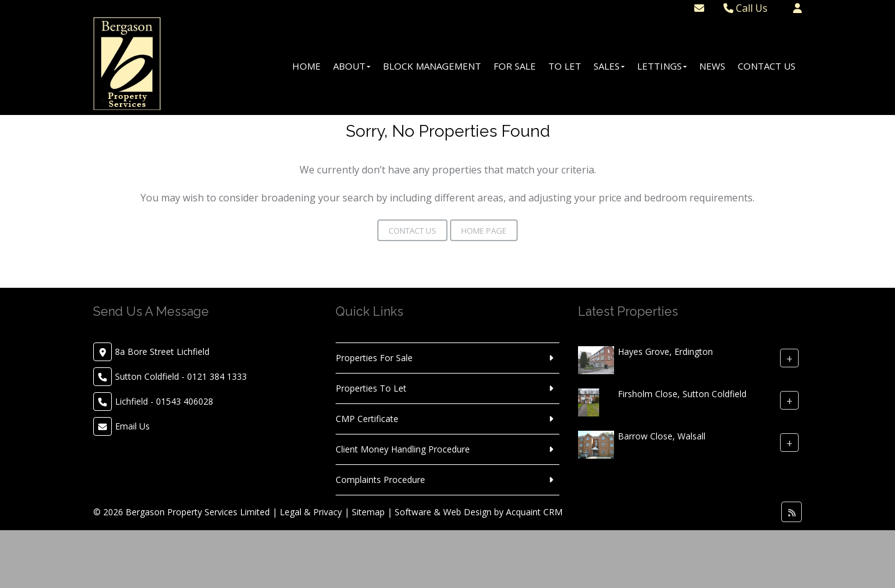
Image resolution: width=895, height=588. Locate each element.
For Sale (515, 66)
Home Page (484, 231)
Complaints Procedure (380, 480)
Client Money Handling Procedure (403, 449)
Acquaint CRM (534, 512)
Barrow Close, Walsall (662, 436)
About (352, 66)
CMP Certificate (367, 419)
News (712, 66)
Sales (609, 66)
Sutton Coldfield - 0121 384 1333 (181, 376)
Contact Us (767, 66)
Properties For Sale (374, 358)
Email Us (132, 426)
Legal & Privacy (311, 512)
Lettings (662, 66)
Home (306, 66)
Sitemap (368, 512)
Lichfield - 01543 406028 (164, 401)
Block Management (432, 66)
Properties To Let (371, 388)
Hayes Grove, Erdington (665, 351)
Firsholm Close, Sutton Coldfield (682, 394)
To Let (565, 66)
